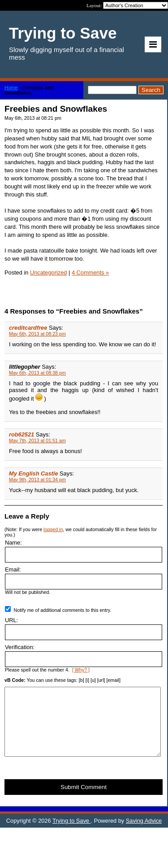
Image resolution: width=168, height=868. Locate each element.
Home (11, 87)
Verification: (20, 647)
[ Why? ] (81, 670)
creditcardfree (28, 328)
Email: (13, 569)
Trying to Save (72, 834)
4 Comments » (90, 273)
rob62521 (22, 434)
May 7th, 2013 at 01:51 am (37, 441)
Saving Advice (144, 834)
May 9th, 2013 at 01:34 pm (37, 480)
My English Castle (34, 473)
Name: (13, 543)
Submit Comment (84, 800)
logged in (53, 529)
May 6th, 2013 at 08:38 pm (37, 373)
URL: (11, 620)
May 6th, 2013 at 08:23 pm (37, 334)
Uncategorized (49, 273)
